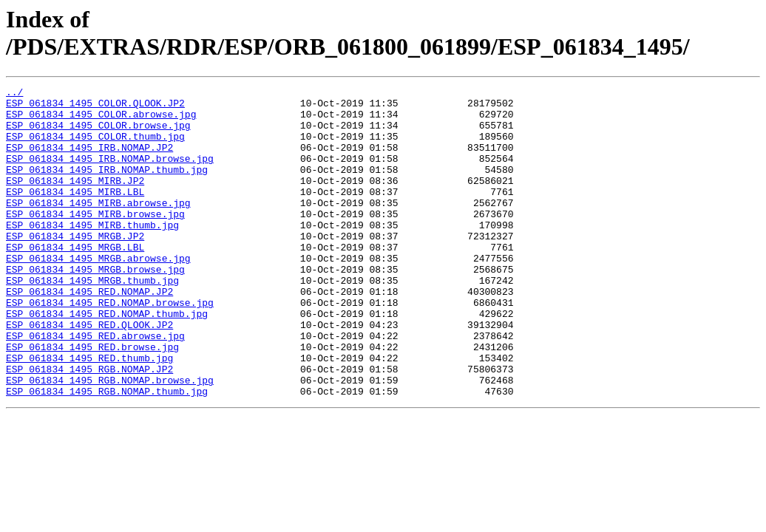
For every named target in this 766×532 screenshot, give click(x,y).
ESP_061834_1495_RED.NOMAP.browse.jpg (110, 347)
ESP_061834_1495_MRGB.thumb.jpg (92, 320)
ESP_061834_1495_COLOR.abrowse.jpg (101, 120)
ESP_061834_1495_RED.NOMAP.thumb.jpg (107, 360)
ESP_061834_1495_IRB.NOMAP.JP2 (89, 160)
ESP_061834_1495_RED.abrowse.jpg (95, 386)
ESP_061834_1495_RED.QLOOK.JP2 (89, 373)
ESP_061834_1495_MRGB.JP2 (75, 267)
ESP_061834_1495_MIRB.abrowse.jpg (98, 227)
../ (14, 94)
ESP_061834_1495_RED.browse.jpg (92, 400)
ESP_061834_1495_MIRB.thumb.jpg (92, 253)
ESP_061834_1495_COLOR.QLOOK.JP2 (95, 107)
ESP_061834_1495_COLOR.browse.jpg (98, 134)
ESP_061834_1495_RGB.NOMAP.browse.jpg (110, 440)
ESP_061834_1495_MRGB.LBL (75, 280)
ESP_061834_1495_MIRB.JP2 (75, 200)
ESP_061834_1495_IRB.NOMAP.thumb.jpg (107, 187)
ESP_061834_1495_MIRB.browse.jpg (95, 240)
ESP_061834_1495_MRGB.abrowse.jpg (98, 293)
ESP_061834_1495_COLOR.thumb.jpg (95, 147)
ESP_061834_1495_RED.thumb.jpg (89, 413)
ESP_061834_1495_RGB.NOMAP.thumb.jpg (107, 453)
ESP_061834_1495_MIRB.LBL (75, 214)
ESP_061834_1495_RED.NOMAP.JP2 (89, 333)
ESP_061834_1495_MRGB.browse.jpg (95, 307)
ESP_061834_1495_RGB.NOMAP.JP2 (89, 426)
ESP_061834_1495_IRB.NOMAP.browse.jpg (110, 174)
